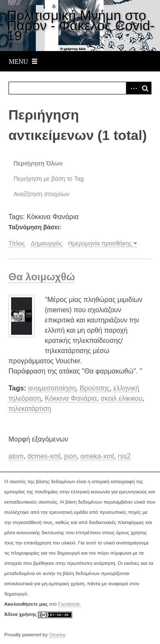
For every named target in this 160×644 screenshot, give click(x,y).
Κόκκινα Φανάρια (71, 398)
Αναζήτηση (145, 88)
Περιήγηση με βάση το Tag (49, 179)
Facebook (69, 604)
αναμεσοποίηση (52, 388)
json (70, 456)
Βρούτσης (95, 388)
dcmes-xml (44, 456)
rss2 (124, 456)
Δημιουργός (46, 243)
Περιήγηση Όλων (38, 163)
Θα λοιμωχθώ (42, 277)
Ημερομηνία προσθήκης (100, 243)
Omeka (57, 635)
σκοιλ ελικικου (122, 398)
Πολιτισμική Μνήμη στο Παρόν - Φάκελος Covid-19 (81, 26)
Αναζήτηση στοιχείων (42, 194)
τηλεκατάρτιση (30, 409)
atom (16, 456)
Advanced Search (132, 88)
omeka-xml (97, 456)
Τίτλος (17, 243)
